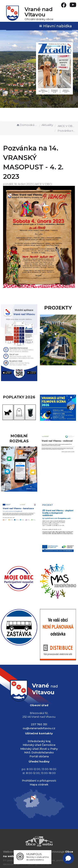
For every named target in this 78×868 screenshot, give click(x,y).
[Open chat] (68, 858)
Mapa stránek (39, 784)
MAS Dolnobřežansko (39, 752)
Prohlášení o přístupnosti (39, 781)
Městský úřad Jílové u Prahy (39, 749)
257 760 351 (39, 724)
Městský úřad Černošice (39, 745)
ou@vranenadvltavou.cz (39, 728)
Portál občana (39, 756)
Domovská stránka (27, 125)
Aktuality (47, 125)
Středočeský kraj (39, 741)
